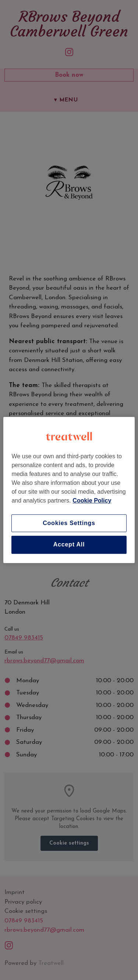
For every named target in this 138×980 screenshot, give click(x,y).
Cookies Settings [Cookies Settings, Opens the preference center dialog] (69, 523)
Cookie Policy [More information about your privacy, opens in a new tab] (92, 501)
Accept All (69, 545)
